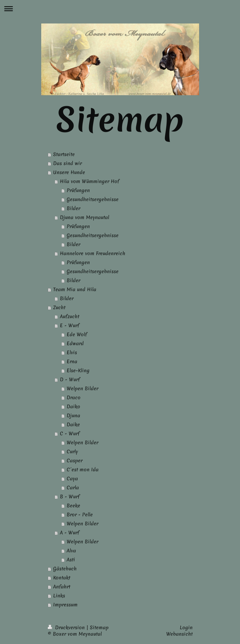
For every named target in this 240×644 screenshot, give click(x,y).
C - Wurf (70, 434)
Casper (75, 461)
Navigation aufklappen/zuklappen (120, 9)
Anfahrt (62, 587)
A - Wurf (70, 533)
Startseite (64, 154)
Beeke (73, 506)
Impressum (65, 605)
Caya (72, 479)
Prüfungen (78, 190)
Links (59, 596)
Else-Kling (78, 371)
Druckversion (67, 628)
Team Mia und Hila (75, 290)
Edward (75, 344)
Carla (73, 488)
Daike (73, 425)
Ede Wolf (77, 335)
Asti (71, 560)
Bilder (73, 208)
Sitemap (99, 628)
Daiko (73, 407)
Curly (72, 452)
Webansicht (179, 634)
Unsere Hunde (69, 172)
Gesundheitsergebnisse (93, 199)
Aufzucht (70, 317)
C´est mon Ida (83, 470)
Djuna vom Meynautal (85, 217)
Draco (74, 398)
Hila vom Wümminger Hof (90, 181)
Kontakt (62, 578)
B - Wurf (70, 497)
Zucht (59, 308)
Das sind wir (67, 163)
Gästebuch (65, 569)
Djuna (73, 416)
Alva (71, 551)
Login (186, 628)
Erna (72, 362)
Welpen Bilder (82, 389)
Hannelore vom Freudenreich (93, 253)
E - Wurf (70, 326)
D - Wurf (70, 380)
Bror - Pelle (80, 515)
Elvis (72, 353)
